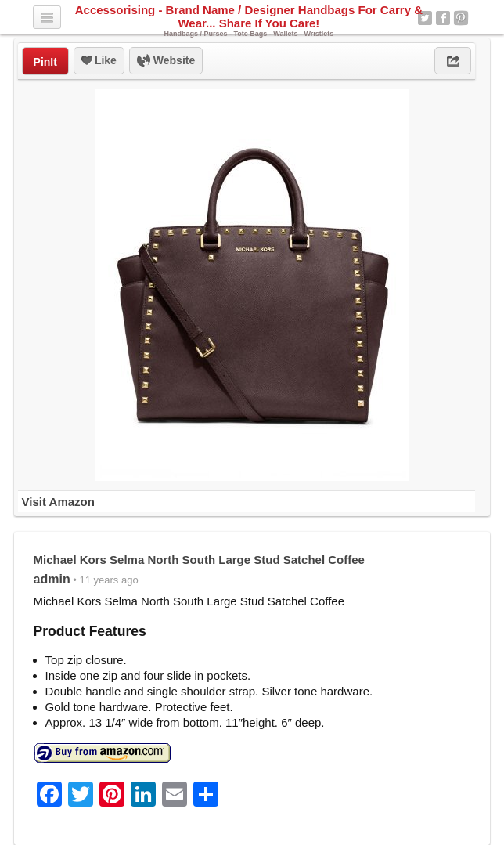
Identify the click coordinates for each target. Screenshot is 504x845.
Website (166, 61)
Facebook (443, 18)
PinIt (45, 62)
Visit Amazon (58, 502)
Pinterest (461, 18)
